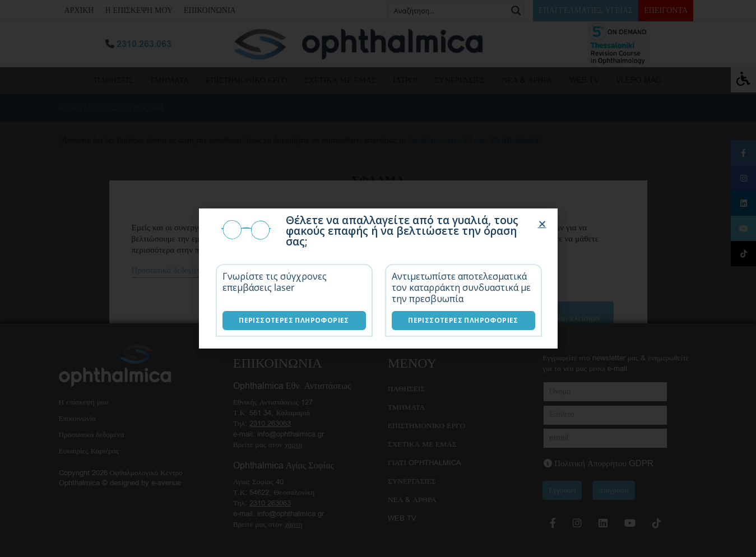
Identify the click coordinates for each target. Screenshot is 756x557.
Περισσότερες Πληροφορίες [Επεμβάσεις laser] (294, 320)
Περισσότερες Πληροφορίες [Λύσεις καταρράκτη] (463, 320)
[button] (542, 224)
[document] (378, 278)
